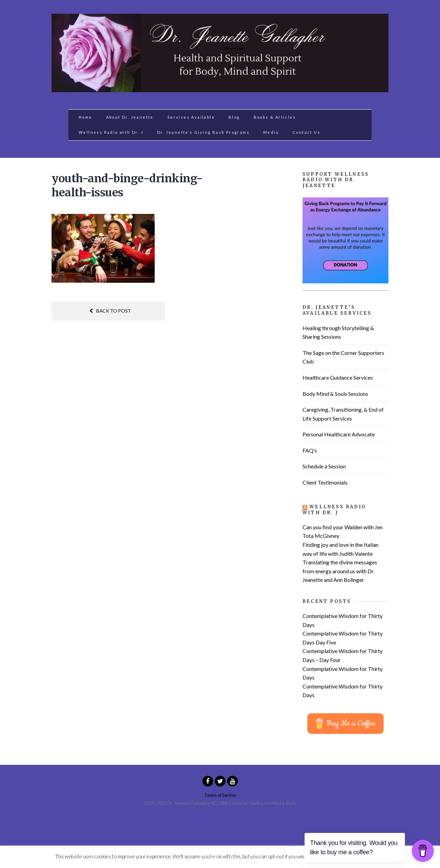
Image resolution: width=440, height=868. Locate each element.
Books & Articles (275, 117)
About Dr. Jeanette (130, 117)
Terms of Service (220, 795)
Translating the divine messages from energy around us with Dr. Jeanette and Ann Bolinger (340, 571)
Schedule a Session (324, 466)
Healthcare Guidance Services (338, 377)
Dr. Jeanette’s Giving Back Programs (203, 132)
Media (271, 132)
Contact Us (306, 132)
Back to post (110, 311)
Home (86, 117)
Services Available (191, 117)
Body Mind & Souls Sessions (335, 394)
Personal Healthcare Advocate (339, 434)
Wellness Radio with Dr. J (111, 132)
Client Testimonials (325, 482)
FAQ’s (310, 450)
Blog (234, 117)
